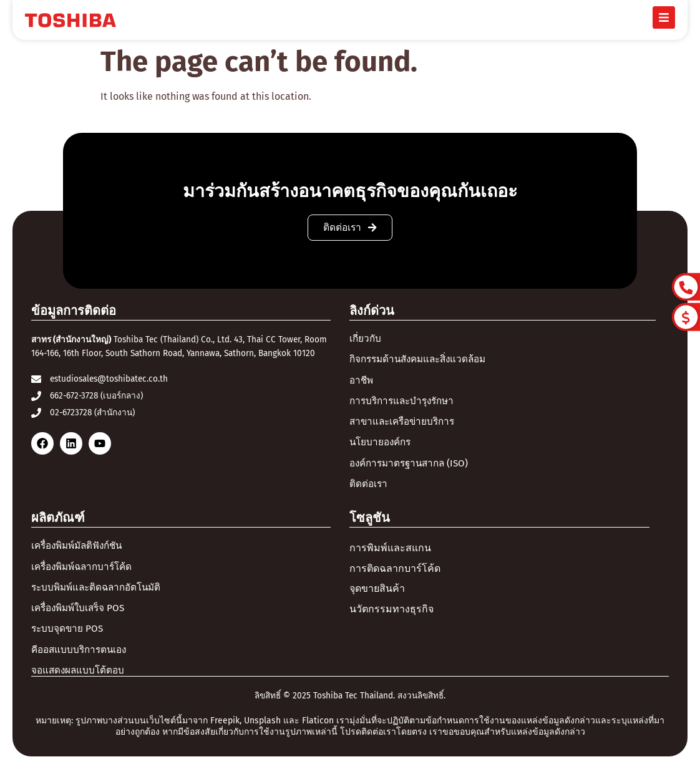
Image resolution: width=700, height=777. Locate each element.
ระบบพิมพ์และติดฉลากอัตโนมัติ (100, 593)
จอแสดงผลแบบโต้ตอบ (80, 679)
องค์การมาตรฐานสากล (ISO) (413, 467)
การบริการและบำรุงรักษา (405, 403)
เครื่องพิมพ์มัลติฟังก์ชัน (80, 550)
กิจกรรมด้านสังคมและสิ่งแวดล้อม (423, 360)
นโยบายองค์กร (382, 446)
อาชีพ (362, 381)
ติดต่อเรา (369, 488)
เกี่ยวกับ (366, 339)
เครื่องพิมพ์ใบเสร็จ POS (81, 615)
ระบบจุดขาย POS (68, 636)
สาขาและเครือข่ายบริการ (405, 424)
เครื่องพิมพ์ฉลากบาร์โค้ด (85, 572)
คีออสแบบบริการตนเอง (82, 657)
